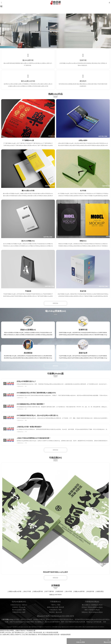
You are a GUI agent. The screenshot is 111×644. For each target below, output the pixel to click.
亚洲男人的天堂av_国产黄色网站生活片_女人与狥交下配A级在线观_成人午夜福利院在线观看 (29, 641)
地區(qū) (25, 613)
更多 (105, 630)
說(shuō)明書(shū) (28, 244)
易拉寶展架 (28, 356)
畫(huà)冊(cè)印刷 (28, 83)
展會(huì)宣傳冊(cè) (28, 333)
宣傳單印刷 (83, 333)
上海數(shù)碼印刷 (79, 600)
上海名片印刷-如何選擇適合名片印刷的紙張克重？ (36, 446)
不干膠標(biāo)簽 (28, 143)
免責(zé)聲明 (78, 635)
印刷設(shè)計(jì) (16, 613)
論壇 (24, 621)
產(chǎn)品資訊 (17, 618)
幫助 (59, 613)
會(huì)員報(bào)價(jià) (96, 621)
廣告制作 (83, 83)
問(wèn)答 (22, 616)
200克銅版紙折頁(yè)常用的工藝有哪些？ (33, 409)
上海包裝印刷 (90, 600)
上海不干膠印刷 (49, 600)
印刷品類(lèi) (53, 618)
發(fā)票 (62, 616)
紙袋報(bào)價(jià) (97, 613)
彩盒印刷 (83, 294)
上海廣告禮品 (99, 600)
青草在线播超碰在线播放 (46, 643)
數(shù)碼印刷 (28, 61)
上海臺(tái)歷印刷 (37, 600)
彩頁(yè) (84, 616)
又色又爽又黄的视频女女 (30, 643)
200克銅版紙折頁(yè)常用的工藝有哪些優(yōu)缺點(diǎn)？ (38, 397)
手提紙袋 (28, 294)
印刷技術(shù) (17, 621)
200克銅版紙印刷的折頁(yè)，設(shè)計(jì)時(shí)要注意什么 (39, 422)
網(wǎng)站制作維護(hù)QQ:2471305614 (93, 635)
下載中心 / (54, 613)
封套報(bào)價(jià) (94, 618)
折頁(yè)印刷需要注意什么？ (28, 385)
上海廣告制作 (59, 600)
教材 (86, 618)
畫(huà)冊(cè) (86, 613)
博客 (24, 618)
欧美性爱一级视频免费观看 (62, 643)
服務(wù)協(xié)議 (53, 616)
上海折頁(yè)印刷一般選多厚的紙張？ (31, 434)
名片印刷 (83, 194)
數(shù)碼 (59, 621)
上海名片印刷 (27, 600)
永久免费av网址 (5, 643)
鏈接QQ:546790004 (55, 603)
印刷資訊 (15, 616)
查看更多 (55, 306)
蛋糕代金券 (83, 356)
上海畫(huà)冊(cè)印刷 (14, 600)
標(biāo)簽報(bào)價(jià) (95, 616)
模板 (60, 618)
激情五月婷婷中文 (16, 643)
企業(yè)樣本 (83, 143)
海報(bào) (83, 244)
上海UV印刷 (68, 600)
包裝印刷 (83, 61)
